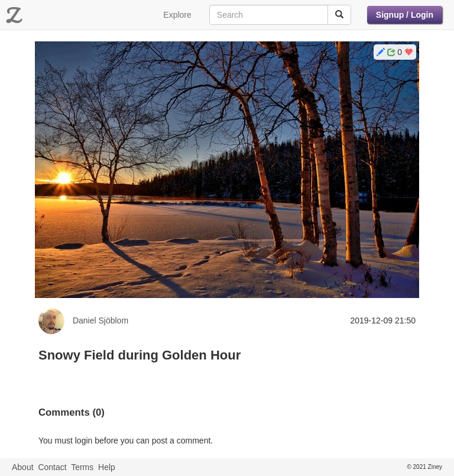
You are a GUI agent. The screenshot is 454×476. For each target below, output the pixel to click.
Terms (82, 467)
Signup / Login (405, 15)
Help (107, 467)
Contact (52, 467)
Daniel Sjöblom (100, 320)
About (23, 467)
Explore (177, 15)
